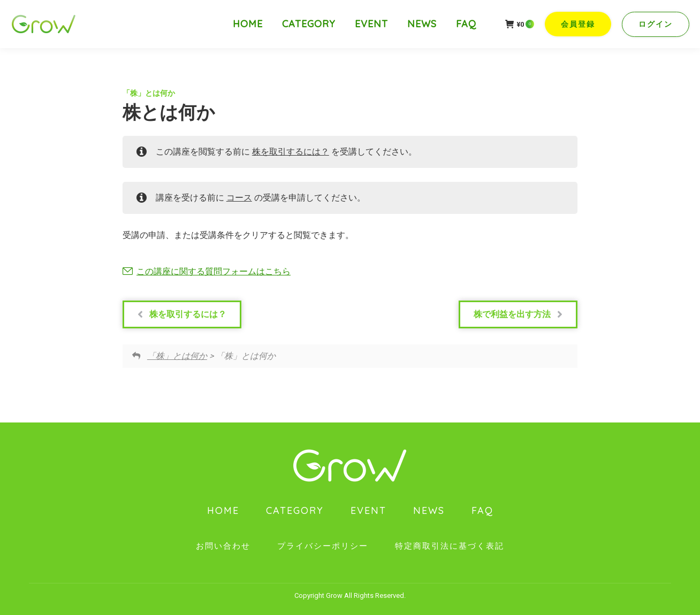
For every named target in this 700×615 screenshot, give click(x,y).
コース (239, 198)
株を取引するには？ (291, 152)
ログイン (656, 24)
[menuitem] (248, 24)
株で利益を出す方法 (518, 314)
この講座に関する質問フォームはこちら (214, 271)
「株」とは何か (149, 93)
